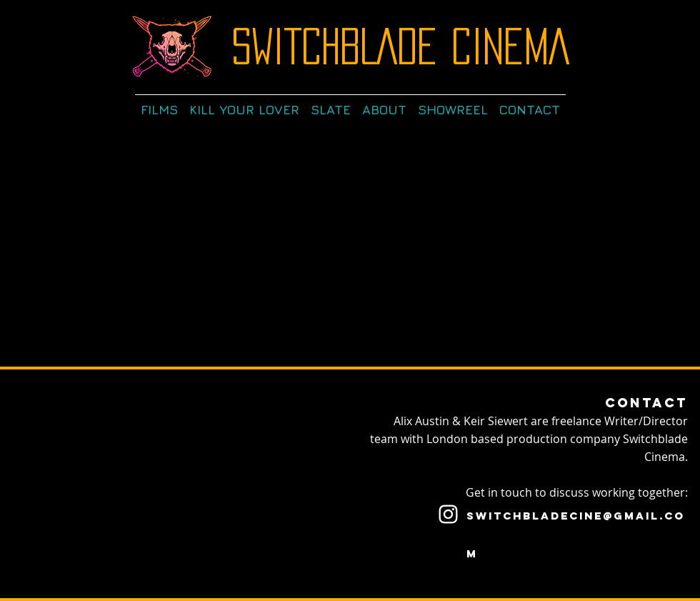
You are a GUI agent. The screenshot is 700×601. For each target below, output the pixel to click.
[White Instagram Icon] (448, 514)
